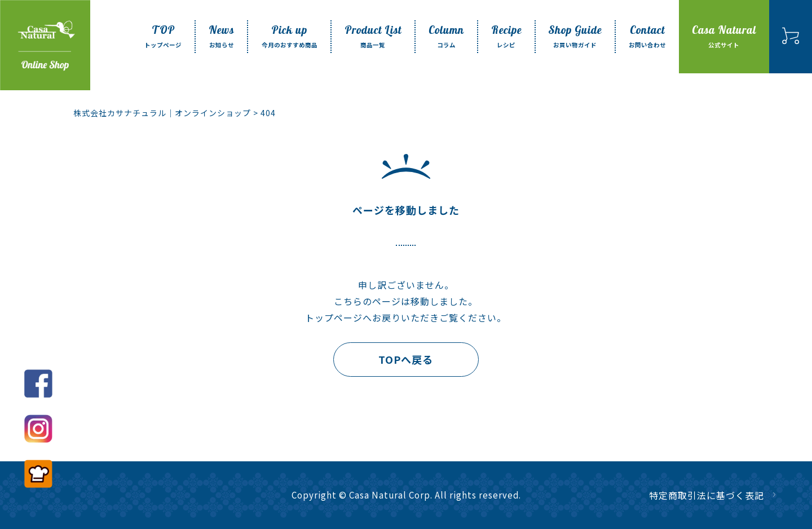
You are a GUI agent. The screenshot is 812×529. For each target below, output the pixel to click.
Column (446, 37)
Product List (373, 37)
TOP (163, 37)
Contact (647, 37)
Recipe (506, 37)
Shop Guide (575, 37)
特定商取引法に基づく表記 (707, 495)
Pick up (290, 37)
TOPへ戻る (406, 359)
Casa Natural (724, 37)
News (221, 37)
